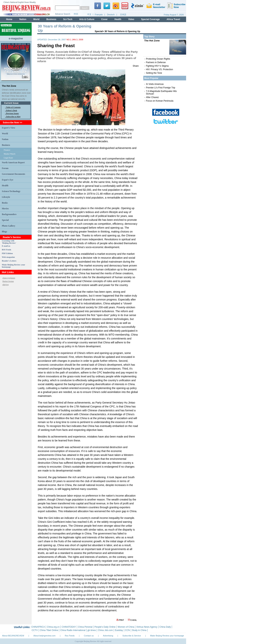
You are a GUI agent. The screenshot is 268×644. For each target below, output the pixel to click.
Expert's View (9, 128)
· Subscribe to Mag (13, 116)
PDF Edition (7, 253)
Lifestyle (6, 197)
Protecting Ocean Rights (158, 59)
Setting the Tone (154, 73)
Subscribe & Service (132, 636)
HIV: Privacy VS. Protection (159, 69)
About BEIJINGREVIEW (13, 636)
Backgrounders (9, 214)
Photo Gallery (9, 226)
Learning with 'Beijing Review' (9, 242)
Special (5, 220)
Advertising (108, 636)
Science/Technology (11, 191)
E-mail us (6, 246)
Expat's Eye (8, 180)
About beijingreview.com (45, 636)
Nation (5, 139)
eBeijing (6, 285)
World (5, 134)
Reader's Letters (9, 261)
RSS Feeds (7, 250)
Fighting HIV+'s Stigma (157, 66)
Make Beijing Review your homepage (167, 636)
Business (6, 145)
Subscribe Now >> (12, 123)
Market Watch (9, 154)
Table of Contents (13, 107)
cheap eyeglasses (9, 278)
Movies (5, 209)
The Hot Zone (9, 86)
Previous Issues (12, 113)
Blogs (4, 232)
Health (5, 186)
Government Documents (13, 174)
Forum (5, 168)
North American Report (13, 162)
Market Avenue (8, 281)
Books (5, 203)
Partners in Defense (156, 62)
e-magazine (16, 38)
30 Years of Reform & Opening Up (122, 31)
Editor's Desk (12, 110)
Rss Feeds (70, 636)
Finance (7, 150)
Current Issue (11, 103)
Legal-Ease (8, 158)
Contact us (89, 636)
